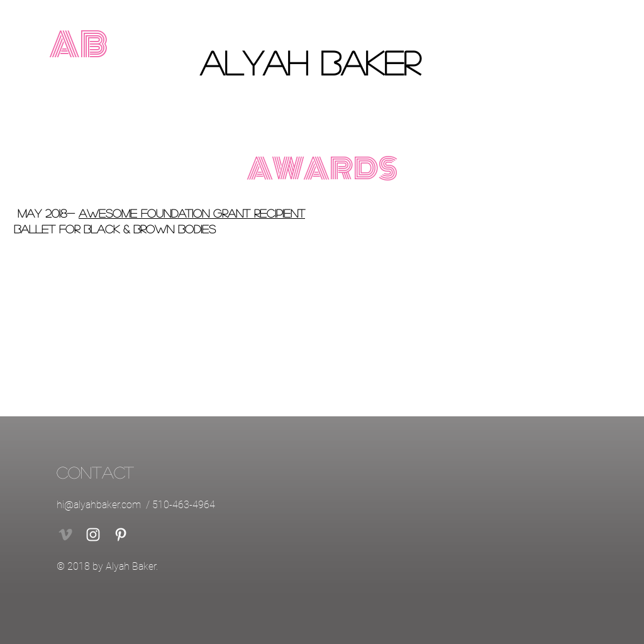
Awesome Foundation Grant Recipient (192, 213)
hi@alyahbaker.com (99, 505)
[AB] (79, 45)
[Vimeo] (65, 535)
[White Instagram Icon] (93, 535)
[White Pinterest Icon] (121, 535)
